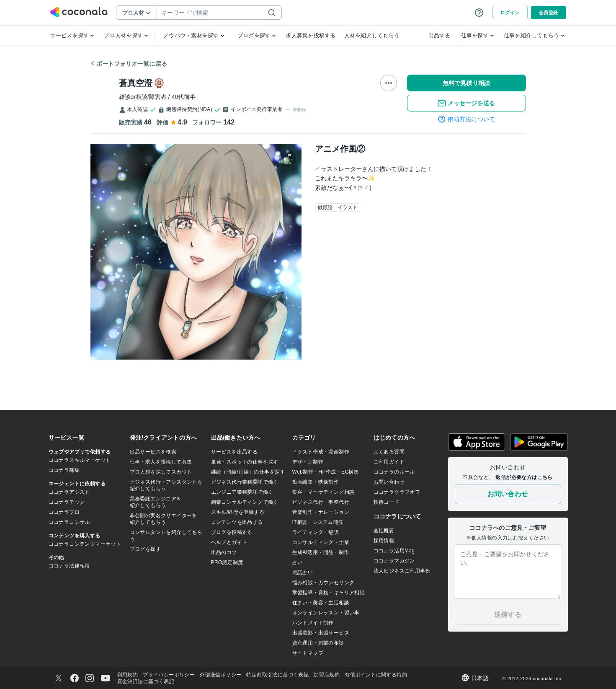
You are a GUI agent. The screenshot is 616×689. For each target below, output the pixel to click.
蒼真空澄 (136, 83)
